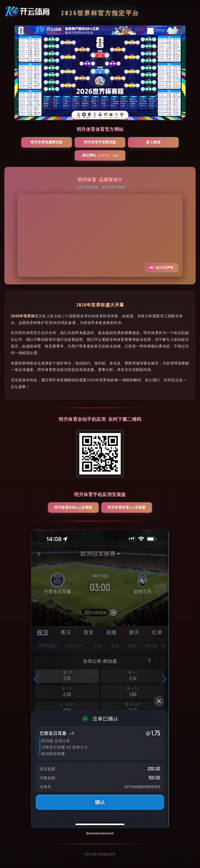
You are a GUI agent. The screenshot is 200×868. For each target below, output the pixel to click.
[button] (37, 679)
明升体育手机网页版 (100, 142)
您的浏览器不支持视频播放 (100, 235)
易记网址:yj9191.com (100, 155)
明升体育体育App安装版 (127, 508)
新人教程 (153, 142)
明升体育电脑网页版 (47, 142)
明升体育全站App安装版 (73, 508)
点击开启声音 (161, 268)
